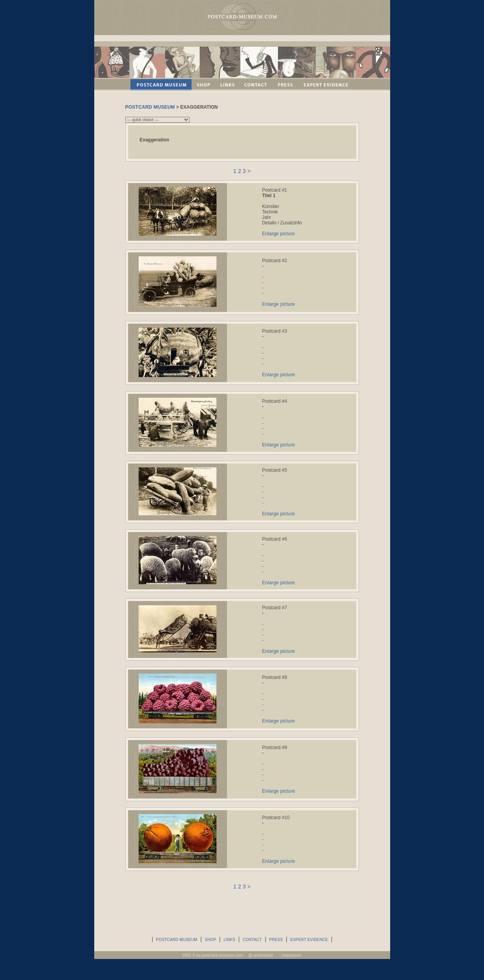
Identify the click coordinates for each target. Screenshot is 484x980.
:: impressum (290, 955)
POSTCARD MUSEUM (150, 107)
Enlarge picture (278, 234)
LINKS (229, 940)
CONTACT (252, 940)
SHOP (210, 940)
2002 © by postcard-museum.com (213, 955)
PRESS (276, 940)
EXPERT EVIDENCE (309, 940)
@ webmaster (261, 955)
